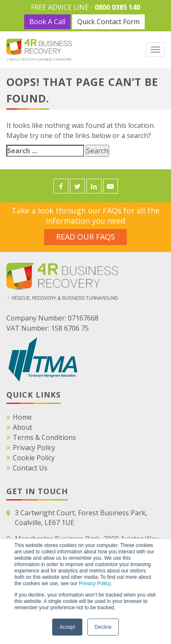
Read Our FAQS (85, 237)
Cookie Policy (34, 458)
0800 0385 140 (117, 7)
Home (22, 417)
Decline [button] (103, 627)
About (22, 427)
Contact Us (30, 468)
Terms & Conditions (44, 437)
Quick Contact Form (108, 22)
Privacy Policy (95, 583)
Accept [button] (67, 627)
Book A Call (47, 22)
